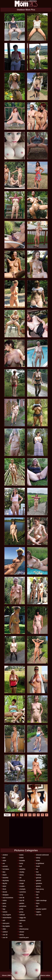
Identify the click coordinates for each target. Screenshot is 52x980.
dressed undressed (42, 855)
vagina (38, 912)
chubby (22, 872)
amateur (5, 855)
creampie (22, 889)
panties (22, 903)
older (4, 929)
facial (38, 866)
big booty (6, 881)
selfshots (22, 920)
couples (22, 886)
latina (4, 906)
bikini (4, 886)
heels (38, 892)
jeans (4, 903)
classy (22, 875)
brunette (22, 861)
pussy (21, 912)
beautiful (5, 878)
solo (38, 898)
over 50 (22, 898)
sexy (21, 926)
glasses (39, 881)
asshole (5, 866)
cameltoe (22, 869)
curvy (21, 895)
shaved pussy (24, 929)
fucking (39, 875)
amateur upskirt (41, 909)
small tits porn (24, 938)
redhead (22, 915)
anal (4, 858)
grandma (39, 883)
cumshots (23, 892)
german (39, 878)
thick (38, 903)
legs (4, 909)
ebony (38, 858)
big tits (5, 883)
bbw (4, 872)
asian (4, 861)
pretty (21, 909)
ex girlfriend (40, 863)
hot (37, 895)
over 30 (5, 935)
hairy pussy (40, 889)
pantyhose (23, 906)
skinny (22, 935)
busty (21, 863)
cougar (22, 883)
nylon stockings (41, 901)
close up (22, 881)
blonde (5, 892)
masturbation (7, 918)
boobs (21, 855)
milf (4, 920)
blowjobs (6, 895)
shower (22, 932)
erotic (38, 861)
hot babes (6, 869)
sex (21, 923)
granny (38, 886)
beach (5, 875)
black (4, 889)
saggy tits (23, 918)
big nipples (6, 926)
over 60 (22, 901)
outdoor (5, 932)
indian (5, 901)
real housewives (8, 898)
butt (21, 866)
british (22, 858)
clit (20, 878)
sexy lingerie (7, 915)
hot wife (39, 915)
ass (4, 863)
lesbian (5, 912)
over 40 (5, 938)
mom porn (6, 923)
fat (37, 869)
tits (37, 906)
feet (37, 872)
